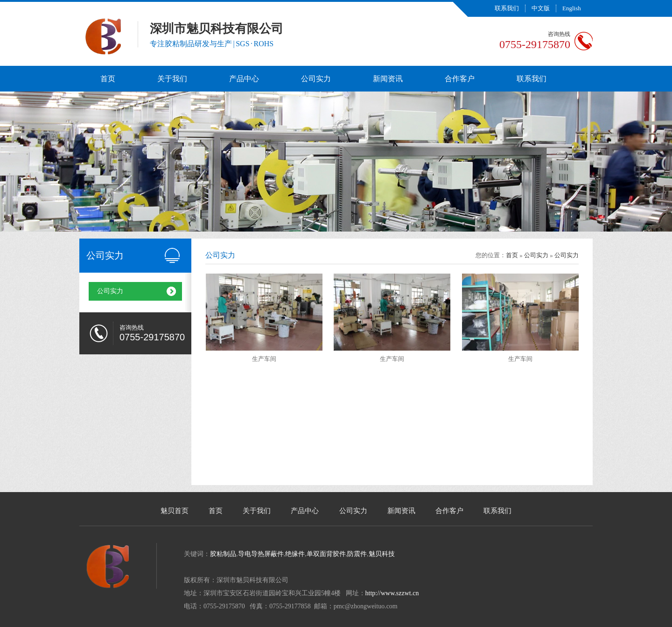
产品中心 (244, 79)
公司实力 (316, 79)
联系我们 (507, 8)
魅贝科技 (382, 554)
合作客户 (460, 79)
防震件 (357, 554)
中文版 (541, 8)
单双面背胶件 (326, 554)
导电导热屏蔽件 (261, 554)
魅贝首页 (175, 511)
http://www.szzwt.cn (392, 593)
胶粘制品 (223, 554)
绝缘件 (295, 554)
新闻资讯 (388, 79)
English (572, 8)
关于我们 (172, 79)
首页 (108, 79)
